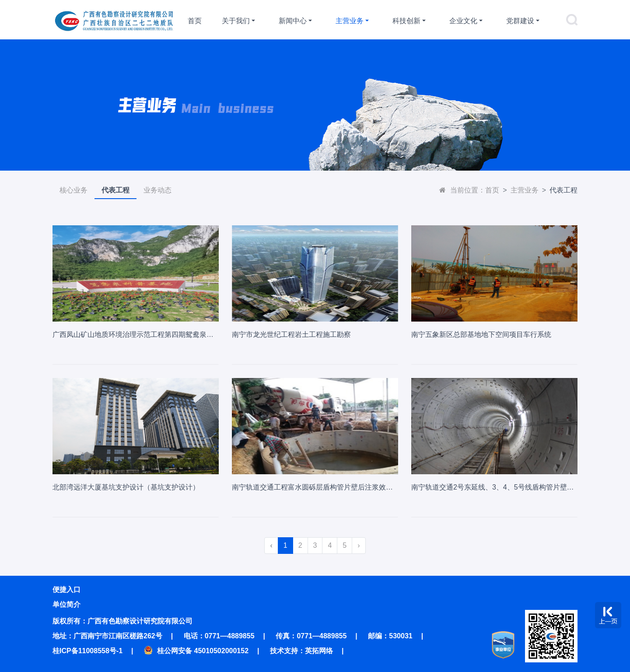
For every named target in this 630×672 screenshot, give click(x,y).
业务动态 (157, 190)
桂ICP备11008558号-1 (87, 651)
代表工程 (115, 190)
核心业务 (73, 190)
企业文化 (463, 21)
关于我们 (236, 21)
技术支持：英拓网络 (301, 651)
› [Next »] (359, 545)
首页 (195, 21)
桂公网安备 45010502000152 (196, 651)
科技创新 (406, 21)
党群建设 (520, 21)
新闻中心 (293, 21)
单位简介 (66, 604)
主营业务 (350, 21)
